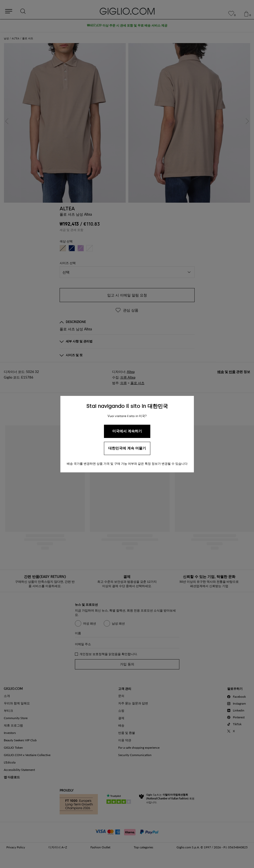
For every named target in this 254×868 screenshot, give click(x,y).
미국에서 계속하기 (127, 431)
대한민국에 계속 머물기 (127, 448)
